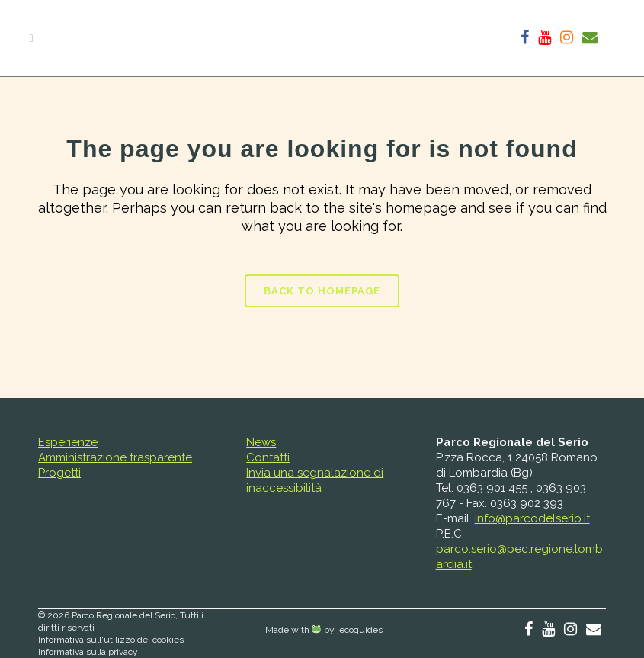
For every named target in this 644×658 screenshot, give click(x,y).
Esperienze (68, 442)
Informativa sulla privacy (88, 652)
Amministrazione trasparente (115, 457)
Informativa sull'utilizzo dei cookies (111, 640)
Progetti (59, 473)
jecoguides (360, 630)
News (261, 442)
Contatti (268, 457)
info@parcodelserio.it (532, 518)
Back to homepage (322, 291)
